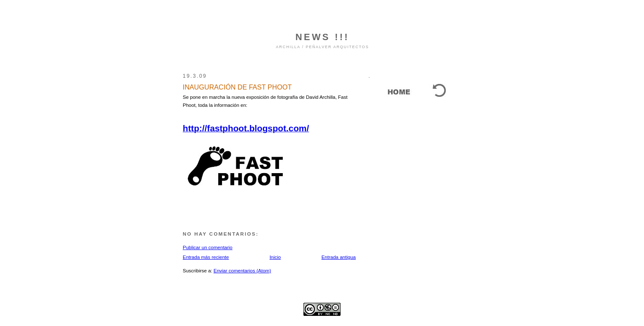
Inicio (275, 257)
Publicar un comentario (208, 247)
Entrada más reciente (206, 257)
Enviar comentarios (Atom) (242, 271)
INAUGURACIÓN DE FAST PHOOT (237, 87)
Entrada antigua (339, 257)
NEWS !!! (322, 37)
